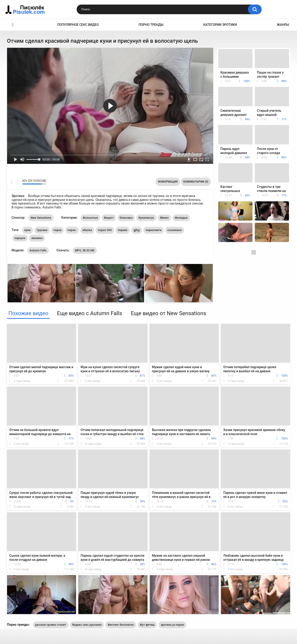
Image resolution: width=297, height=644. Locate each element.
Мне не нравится (18, 182)
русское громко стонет (51, 625)
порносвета (154, 230)
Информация (168, 182)
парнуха (20, 238)
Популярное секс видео (78, 25)
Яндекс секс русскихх (87, 625)
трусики (42, 230)
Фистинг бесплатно (121, 625)
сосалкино (175, 230)
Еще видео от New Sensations (168, 313)
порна (57, 230)
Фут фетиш (147, 625)
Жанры (283, 25)
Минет (164, 218)
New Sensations (41, 218)
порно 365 (105, 230)
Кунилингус (146, 218)
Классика (126, 218)
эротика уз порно (172, 625)
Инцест (109, 218)
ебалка (87, 230)
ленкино (37, 238)
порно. (72, 230)
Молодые (181, 218)
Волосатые (90, 218)
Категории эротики (220, 25)
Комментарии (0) (196, 182)
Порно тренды (151, 25)
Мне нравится (12, 182)
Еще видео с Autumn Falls (90, 313)
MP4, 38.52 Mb (85, 250)
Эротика (13, 25)
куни (28, 230)
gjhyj (137, 230)
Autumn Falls (38, 250)
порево (123, 230)
